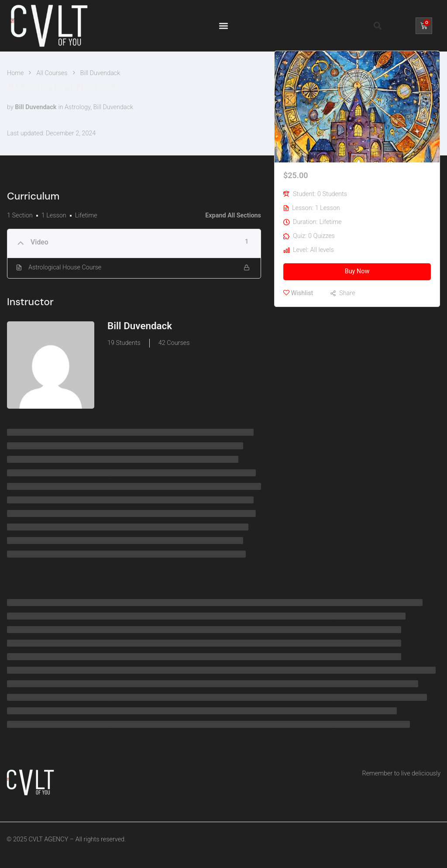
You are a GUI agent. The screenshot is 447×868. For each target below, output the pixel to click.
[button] (223, 26)
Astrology (77, 107)
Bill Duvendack (113, 107)
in (60, 107)
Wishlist (298, 293)
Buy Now (357, 271)
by (10, 107)
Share (347, 293)
